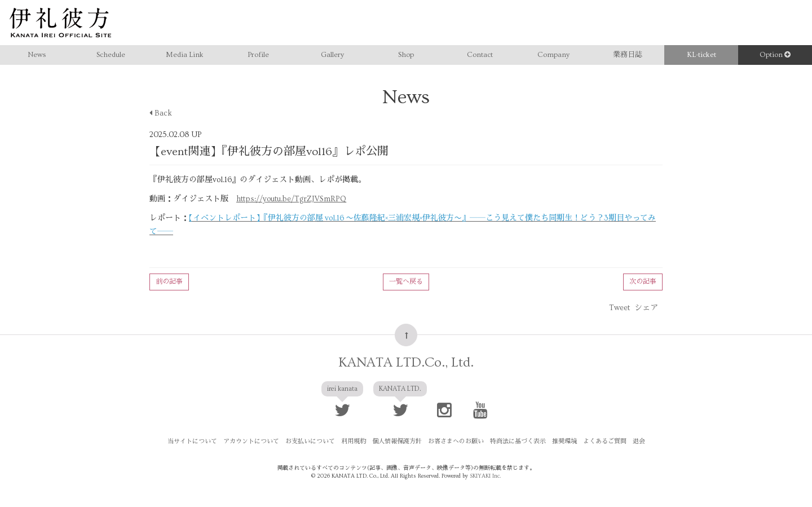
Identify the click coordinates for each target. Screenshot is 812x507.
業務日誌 (628, 55)
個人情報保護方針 (397, 441)
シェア (646, 308)
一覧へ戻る (406, 282)
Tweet (619, 308)
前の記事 (169, 282)
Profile (258, 55)
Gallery (332, 55)
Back (161, 113)
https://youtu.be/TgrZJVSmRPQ (291, 199)
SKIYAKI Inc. (485, 476)
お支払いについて (310, 441)
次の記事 (643, 282)
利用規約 (354, 441)
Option (775, 55)
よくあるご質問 (605, 441)
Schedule (111, 55)
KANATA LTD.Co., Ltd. (406, 362)
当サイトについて (192, 441)
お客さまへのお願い (456, 441)
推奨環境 (564, 441)
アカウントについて (251, 441)
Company (553, 55)
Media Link (185, 55)
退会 (639, 441)
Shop (406, 55)
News (37, 55)
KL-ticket (701, 55)
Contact (480, 55)
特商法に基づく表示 (518, 441)
